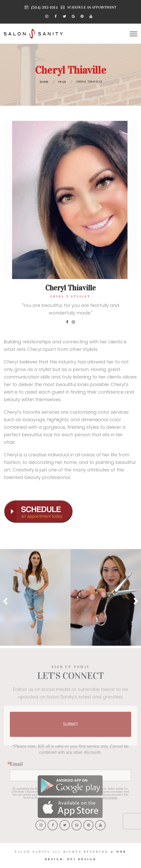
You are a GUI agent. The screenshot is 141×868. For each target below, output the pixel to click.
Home (44, 82)
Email (16, 767)
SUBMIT (70, 727)
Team (62, 82)
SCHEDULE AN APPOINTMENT (92, 7)
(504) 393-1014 (44, 7)
